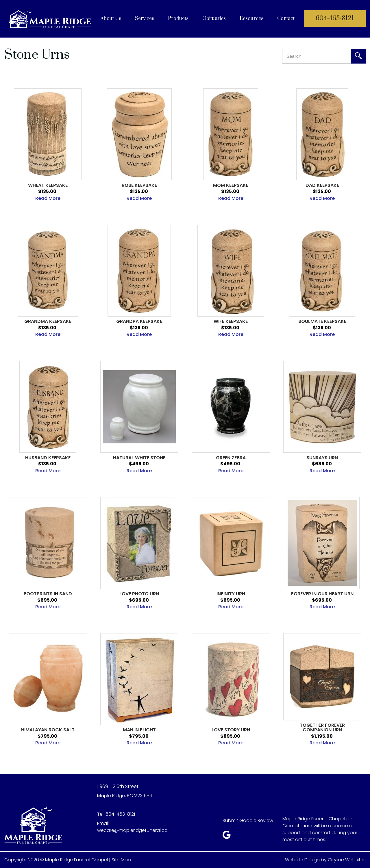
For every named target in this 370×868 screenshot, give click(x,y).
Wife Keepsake (231, 321)
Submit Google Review (248, 820)
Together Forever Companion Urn (322, 728)
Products (178, 18)
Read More (48, 198)
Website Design (302, 860)
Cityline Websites (347, 860)
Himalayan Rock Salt (48, 730)
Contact (286, 18)
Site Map (121, 860)
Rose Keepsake (139, 185)
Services (145, 18)
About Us (111, 18)
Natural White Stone (139, 458)
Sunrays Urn (322, 458)
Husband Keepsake (48, 458)
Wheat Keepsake (48, 185)
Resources (251, 18)
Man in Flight (139, 730)
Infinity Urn (231, 594)
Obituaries (214, 18)
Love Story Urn (231, 730)
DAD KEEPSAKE (322, 185)
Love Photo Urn (139, 594)
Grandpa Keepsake (139, 321)
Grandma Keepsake (48, 321)
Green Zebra (231, 458)
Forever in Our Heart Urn (322, 594)
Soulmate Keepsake (322, 321)
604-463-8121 (335, 18)
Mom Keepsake (231, 185)
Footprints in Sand (48, 594)
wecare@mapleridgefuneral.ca (132, 830)
